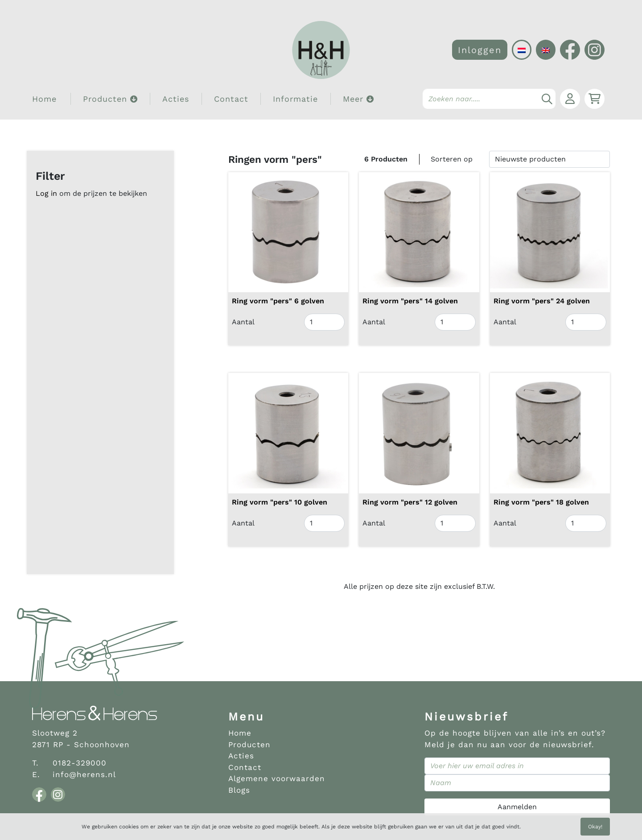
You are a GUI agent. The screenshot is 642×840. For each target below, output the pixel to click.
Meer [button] (358, 99)
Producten (249, 745)
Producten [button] (110, 99)
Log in (46, 193)
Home (44, 99)
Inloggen (480, 50)
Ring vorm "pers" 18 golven (541, 502)
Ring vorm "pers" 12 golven (410, 502)
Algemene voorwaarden (277, 778)
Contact (231, 99)
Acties (176, 99)
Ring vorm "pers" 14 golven (410, 301)
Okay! (595, 827)
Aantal (243, 322)
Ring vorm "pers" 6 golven (278, 301)
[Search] (489, 99)
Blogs (239, 790)
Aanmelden (517, 807)
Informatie (295, 99)
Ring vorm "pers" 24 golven (542, 301)
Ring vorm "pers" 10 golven (280, 502)
